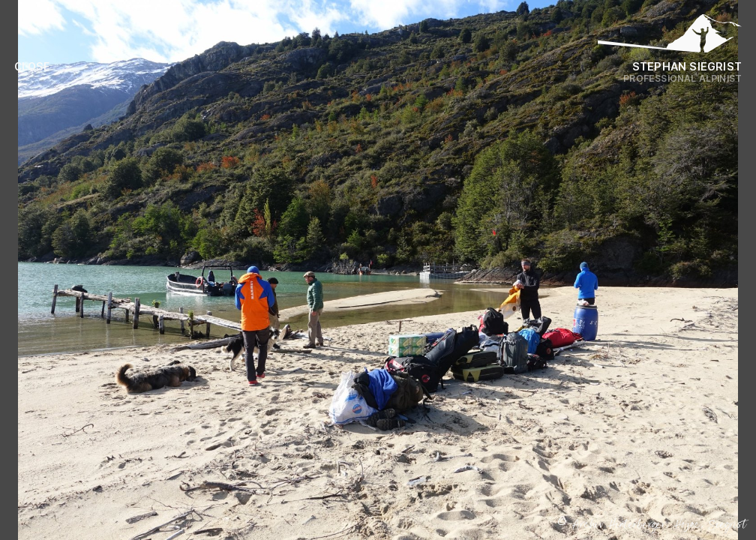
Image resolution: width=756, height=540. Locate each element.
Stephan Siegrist (687, 66)
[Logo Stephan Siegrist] (670, 37)
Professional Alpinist (682, 78)
